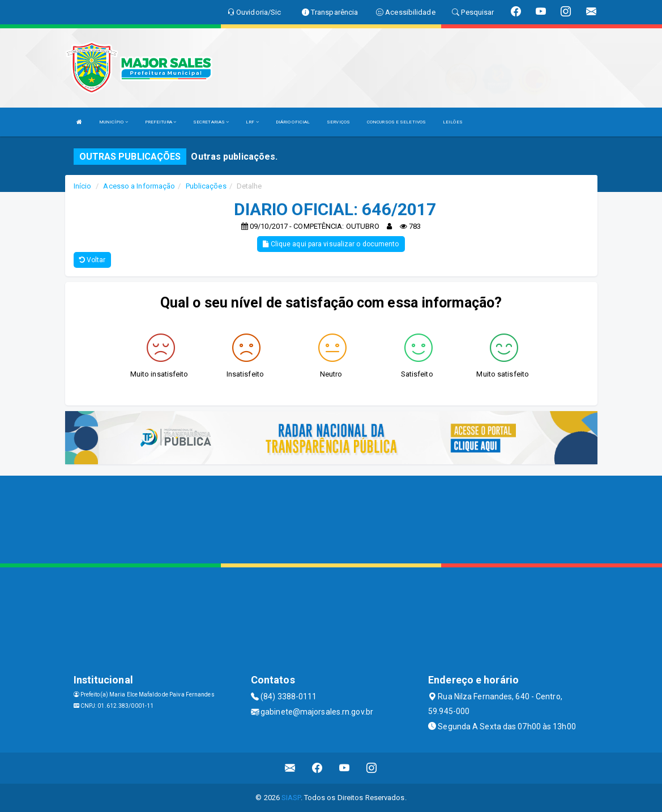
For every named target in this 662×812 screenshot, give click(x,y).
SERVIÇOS (338, 122)
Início (83, 186)
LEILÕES (453, 122)
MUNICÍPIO (114, 122)
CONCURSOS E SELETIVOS (396, 122)
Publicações (206, 186)
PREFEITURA (161, 122)
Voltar (93, 260)
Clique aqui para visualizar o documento (331, 244)
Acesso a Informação (139, 186)
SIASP (291, 798)
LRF (252, 122)
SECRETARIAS (211, 122)
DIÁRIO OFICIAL (293, 122)
